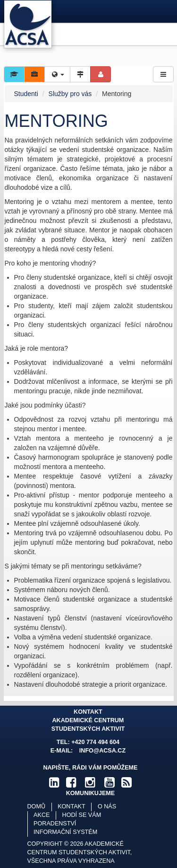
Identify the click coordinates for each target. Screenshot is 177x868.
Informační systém (65, 832)
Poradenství (55, 824)
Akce (42, 815)
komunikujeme (91, 793)
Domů (36, 806)
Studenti (26, 94)
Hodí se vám (82, 815)
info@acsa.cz (102, 751)
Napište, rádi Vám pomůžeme (90, 768)
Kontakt (72, 806)
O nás (107, 806)
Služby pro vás (70, 94)
